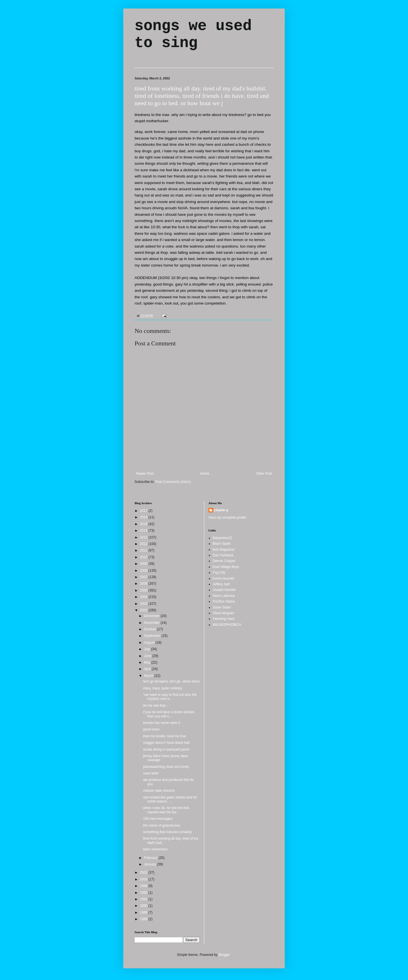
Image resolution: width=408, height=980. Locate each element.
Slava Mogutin (224, 613)
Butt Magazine (224, 550)
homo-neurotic (224, 578)
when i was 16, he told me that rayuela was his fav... (166, 810)
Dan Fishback (223, 555)
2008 (144, 571)
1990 (144, 906)
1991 (144, 899)
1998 (144, 893)
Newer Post (145, 474)
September (153, 636)
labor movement (155, 849)
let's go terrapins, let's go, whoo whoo (171, 681)
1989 (144, 913)
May (148, 662)
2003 (144, 604)
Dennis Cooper (224, 561)
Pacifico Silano (224, 601)
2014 (144, 531)
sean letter (151, 773)
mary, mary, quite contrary (163, 688)
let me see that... (156, 706)
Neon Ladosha (224, 596)
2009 (144, 564)
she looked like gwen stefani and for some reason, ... (170, 799)
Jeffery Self (221, 584)
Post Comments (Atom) (173, 482)
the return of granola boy (162, 825)
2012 (144, 544)
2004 (144, 597)
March (149, 676)
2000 (144, 879)
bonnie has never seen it (162, 723)
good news (151, 729)
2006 (144, 584)
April (148, 669)
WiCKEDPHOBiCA (227, 625)
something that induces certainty (167, 832)
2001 (144, 873)
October (150, 629)
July (147, 649)
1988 (144, 919)
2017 (144, 511)
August (150, 643)
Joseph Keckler (224, 590)
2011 (144, 550)
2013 (144, 537)
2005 (144, 590)
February (151, 858)
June (148, 656)
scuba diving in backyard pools (166, 749)
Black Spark (222, 544)
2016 (144, 517)
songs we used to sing (193, 35)
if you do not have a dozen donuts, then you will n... (169, 714)
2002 (144, 610)
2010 (144, 557)
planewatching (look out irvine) (166, 767)
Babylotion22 (223, 538)
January (150, 864)
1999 (144, 886)
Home (205, 474)
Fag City (219, 573)
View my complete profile (227, 518)
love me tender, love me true (164, 736)
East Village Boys (226, 567)
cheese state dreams (159, 791)
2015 (144, 524)
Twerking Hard (224, 619)
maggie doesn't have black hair (166, 743)
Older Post (264, 474)
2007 (144, 577)
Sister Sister (222, 607)
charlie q (221, 510)
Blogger (224, 955)
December (152, 616)
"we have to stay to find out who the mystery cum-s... (170, 697)
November (152, 623)
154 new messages (158, 819)
